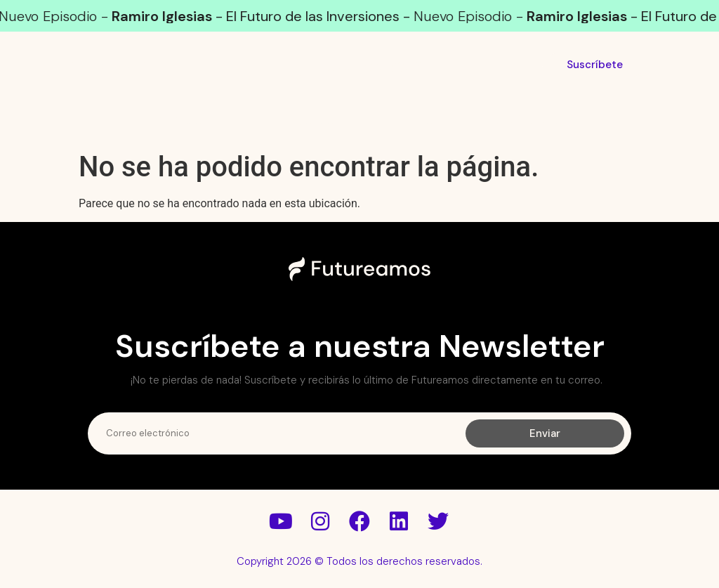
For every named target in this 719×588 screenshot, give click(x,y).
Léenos (413, 121)
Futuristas (301, 121)
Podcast (183, 121)
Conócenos (527, 121)
